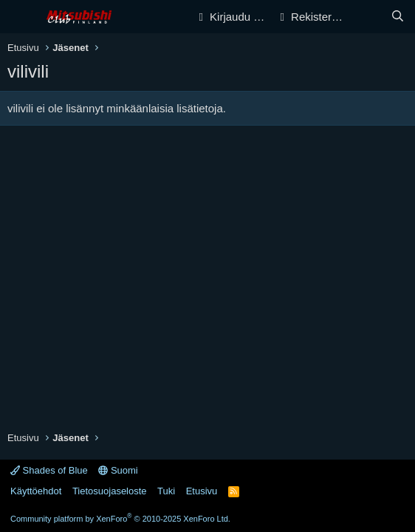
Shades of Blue (49, 470)
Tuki (166, 491)
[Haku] (398, 17)
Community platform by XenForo (120, 519)
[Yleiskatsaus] (368, 17)
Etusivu (202, 491)
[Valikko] (20, 17)
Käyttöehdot (36, 491)
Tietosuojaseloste (110, 491)
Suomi (118, 470)
